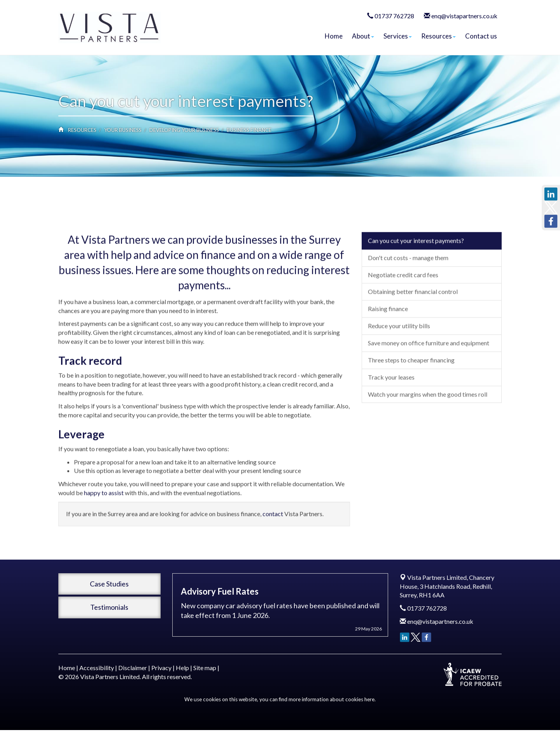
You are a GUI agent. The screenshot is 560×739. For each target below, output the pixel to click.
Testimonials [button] (109, 607)
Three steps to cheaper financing (411, 412)
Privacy (161, 668)
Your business (123, 130)
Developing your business (184, 130)
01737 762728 (394, 16)
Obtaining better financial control (413, 344)
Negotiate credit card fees (403, 327)
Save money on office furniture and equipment (429, 395)
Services (398, 36)
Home (334, 36)
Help (182, 668)
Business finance (249, 130)
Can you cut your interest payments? (416, 293)
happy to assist (104, 545)
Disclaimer (133, 668)
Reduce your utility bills (399, 378)
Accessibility (97, 668)
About (363, 36)
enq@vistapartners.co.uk (464, 16)
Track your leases (391, 429)
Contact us (481, 36)
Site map (205, 668)
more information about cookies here (332, 699)
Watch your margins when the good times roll (428, 447)
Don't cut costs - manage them (408, 310)
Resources (438, 36)
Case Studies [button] (109, 584)
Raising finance (388, 361)
